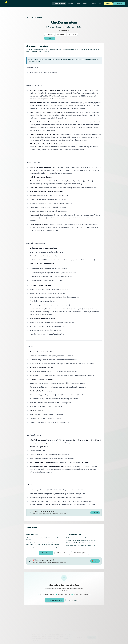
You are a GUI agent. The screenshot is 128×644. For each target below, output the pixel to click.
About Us (86, 4)
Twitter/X (50, 34)
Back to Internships (34, 17)
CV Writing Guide (80, 553)
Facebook (72, 34)
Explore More (62, 553)
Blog (100, 4)
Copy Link (50, 38)
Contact (94, 4)
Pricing (78, 4)
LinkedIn (61, 34)
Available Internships (59, 4)
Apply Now (46, 553)
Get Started (119, 4)
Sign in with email (74, 600)
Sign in (108, 4)
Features (70, 4)
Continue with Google (55, 600)
